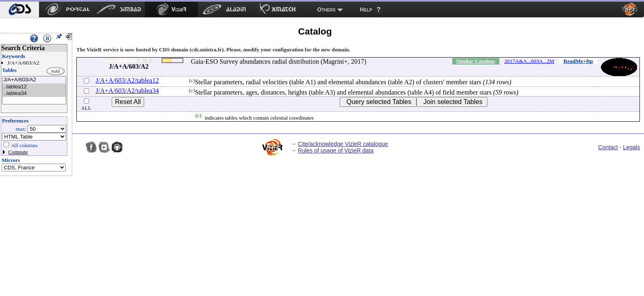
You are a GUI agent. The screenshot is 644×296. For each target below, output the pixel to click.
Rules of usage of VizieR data (336, 150)
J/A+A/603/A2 (34, 80)
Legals (631, 147)
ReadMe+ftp (578, 61)
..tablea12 (34, 87)
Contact (608, 147)
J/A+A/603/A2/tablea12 (127, 80)
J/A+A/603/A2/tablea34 (127, 91)
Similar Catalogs (476, 61)
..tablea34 (34, 94)
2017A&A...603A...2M (529, 61)
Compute (18, 152)
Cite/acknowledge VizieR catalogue (343, 144)
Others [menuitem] (326, 9)
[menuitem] (20, 9)
